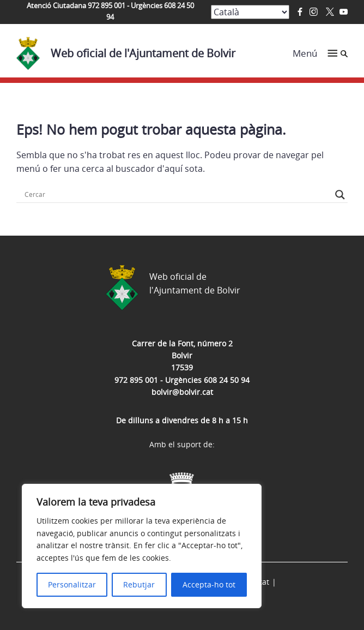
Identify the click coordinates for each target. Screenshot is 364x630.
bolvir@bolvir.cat (182, 392)
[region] (142, 546)
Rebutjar (139, 584)
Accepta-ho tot (209, 584)
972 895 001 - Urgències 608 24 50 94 (182, 380)
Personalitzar (72, 584)
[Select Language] (250, 12)
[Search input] (177, 195)
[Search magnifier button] (340, 195)
